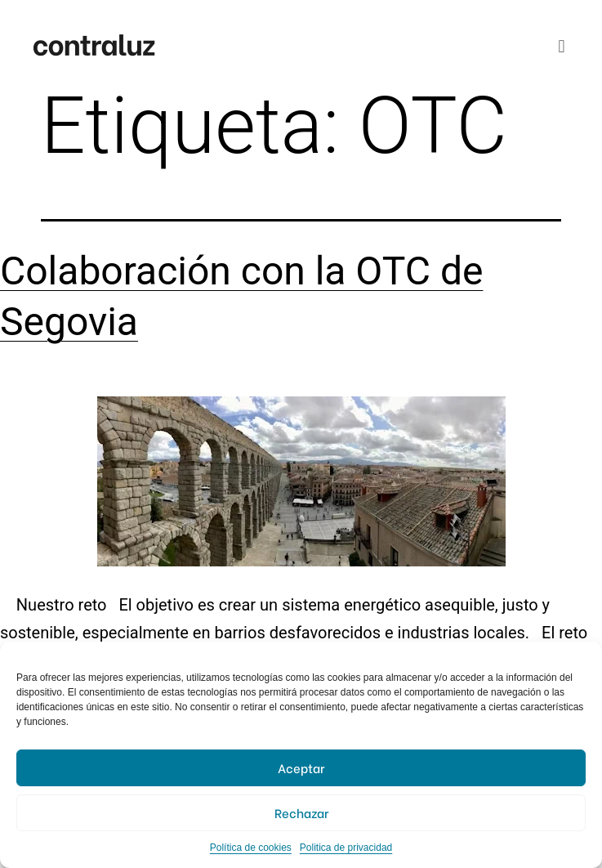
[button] (562, 46)
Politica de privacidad (346, 848)
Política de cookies (251, 848)
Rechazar (301, 812)
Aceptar (301, 767)
